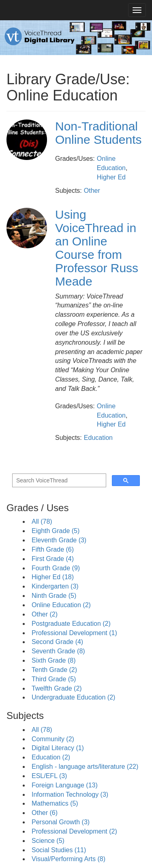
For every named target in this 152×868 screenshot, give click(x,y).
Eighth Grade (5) (56, 531)
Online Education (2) (61, 605)
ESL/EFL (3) (49, 776)
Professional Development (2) (74, 831)
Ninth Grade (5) (54, 596)
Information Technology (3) (70, 794)
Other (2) (45, 614)
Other (92, 191)
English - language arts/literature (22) (85, 767)
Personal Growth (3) (61, 822)
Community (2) (53, 739)
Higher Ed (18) (53, 577)
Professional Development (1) (74, 633)
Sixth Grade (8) (54, 660)
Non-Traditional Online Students (98, 133)
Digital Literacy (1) (58, 748)
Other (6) (45, 813)
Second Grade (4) (57, 642)
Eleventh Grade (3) (59, 540)
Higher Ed (111, 177)
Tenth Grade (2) (54, 670)
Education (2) (51, 757)
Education (98, 438)
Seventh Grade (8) (58, 651)
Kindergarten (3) (55, 586)
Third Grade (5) (54, 679)
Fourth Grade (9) (56, 568)
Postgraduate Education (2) (71, 624)
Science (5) (48, 841)
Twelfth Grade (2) (57, 688)
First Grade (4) (53, 559)
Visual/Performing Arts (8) (69, 859)
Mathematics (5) (55, 803)
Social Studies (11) (59, 850)
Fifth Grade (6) (53, 549)
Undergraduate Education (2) (73, 697)
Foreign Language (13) (65, 785)
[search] (58, 481)
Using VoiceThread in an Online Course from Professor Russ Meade (97, 248)
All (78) (42, 521)
